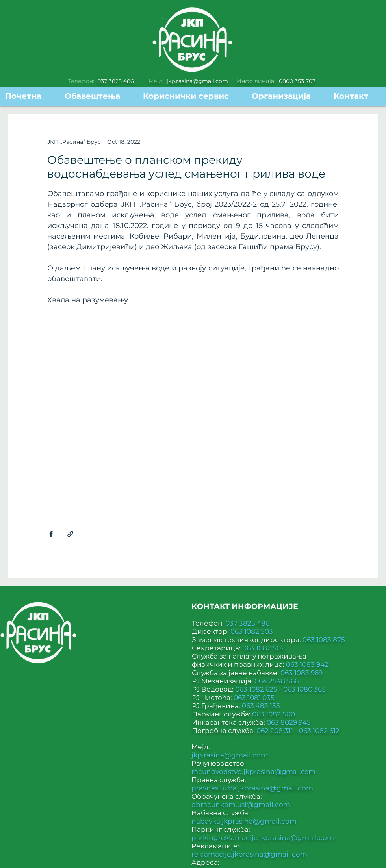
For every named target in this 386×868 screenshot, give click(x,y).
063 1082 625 (257, 689)
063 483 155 (261, 706)
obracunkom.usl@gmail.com (241, 805)
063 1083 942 (307, 664)
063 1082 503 (252, 631)
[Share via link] (70, 534)
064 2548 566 (277, 681)
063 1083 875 (324, 640)
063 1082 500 (274, 714)
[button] (191, 96)
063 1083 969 (302, 673)
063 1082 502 (264, 648)
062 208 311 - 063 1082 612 (298, 731)
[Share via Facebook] (51, 534)
